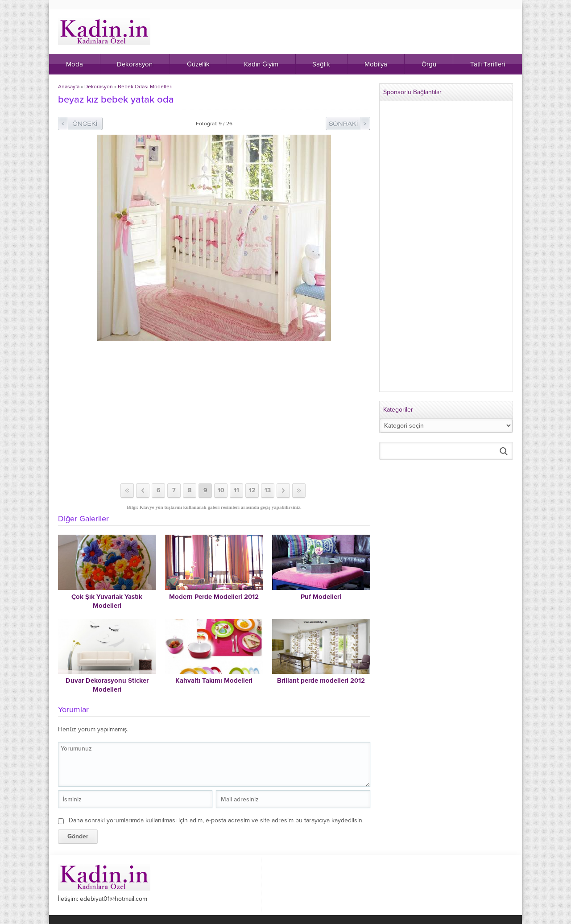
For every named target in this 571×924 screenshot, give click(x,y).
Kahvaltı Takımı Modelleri (214, 681)
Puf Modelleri (321, 597)
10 (221, 490)
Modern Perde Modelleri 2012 (214, 597)
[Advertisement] (214, 412)
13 (268, 490)
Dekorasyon (99, 87)
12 (252, 490)
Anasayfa (69, 87)
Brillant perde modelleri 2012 (321, 681)
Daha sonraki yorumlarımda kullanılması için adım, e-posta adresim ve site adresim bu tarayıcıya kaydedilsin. (216, 820)
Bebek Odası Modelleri (145, 87)
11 (236, 490)
